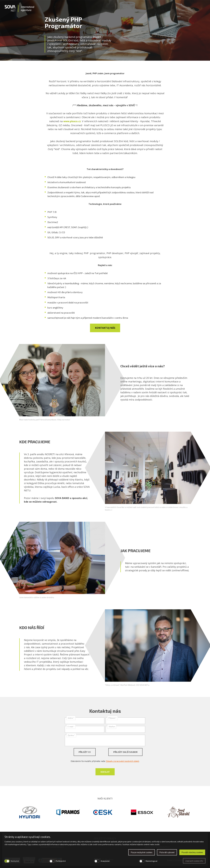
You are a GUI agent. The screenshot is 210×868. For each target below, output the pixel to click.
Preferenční (61, 861)
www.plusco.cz (72, 121)
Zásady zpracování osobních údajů (122, 761)
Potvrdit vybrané (167, 852)
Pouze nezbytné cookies (142, 852)
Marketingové (151, 861)
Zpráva (71, 735)
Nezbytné (15, 861)
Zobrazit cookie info (194, 861)
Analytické (105, 861)
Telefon (112, 726)
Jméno (71, 718)
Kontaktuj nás (105, 328)
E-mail (71, 726)
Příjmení (112, 718)
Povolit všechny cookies (192, 852)
